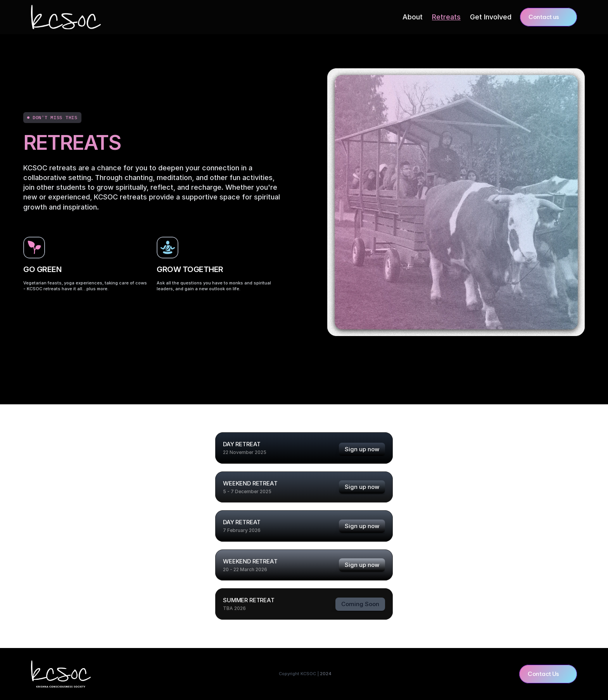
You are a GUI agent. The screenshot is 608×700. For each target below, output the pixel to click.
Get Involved (491, 17)
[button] (548, 17)
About (413, 17)
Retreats (446, 17)
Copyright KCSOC (299, 674)
